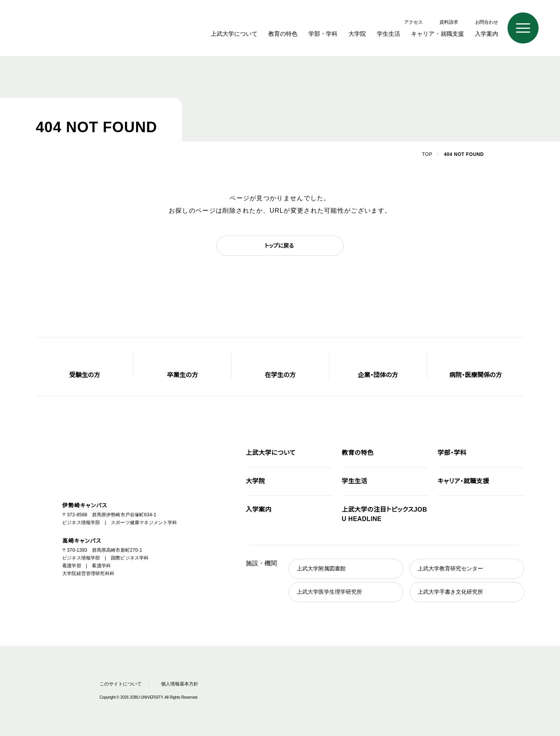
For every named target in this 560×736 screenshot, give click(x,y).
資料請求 (449, 22)
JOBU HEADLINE (384, 514)
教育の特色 (292, 34)
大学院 (363, 34)
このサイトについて (119, 684)
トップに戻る (279, 246)
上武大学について (244, 34)
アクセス (414, 22)
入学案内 (486, 34)
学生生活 (394, 34)
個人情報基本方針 (183, 684)
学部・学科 (330, 34)
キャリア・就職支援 (440, 34)
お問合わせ (487, 22)
